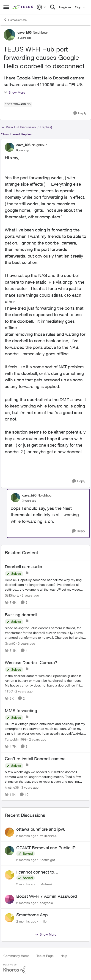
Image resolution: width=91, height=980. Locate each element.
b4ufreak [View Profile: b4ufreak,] (46, 884)
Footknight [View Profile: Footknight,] (47, 860)
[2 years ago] (30, 595)
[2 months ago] (26, 835)
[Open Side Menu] (6, 7)
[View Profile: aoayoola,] (9, 899)
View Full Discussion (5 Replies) (27, 127)
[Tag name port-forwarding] (18, 104)
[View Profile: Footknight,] (9, 851)
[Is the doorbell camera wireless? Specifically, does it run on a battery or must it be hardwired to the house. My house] (45, 680)
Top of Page (45, 956)
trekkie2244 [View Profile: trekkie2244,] (48, 835)
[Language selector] (42, 7)
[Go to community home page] (23, 7)
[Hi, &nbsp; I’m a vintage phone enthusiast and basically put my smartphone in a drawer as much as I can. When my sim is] (45, 729)
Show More (14, 92)
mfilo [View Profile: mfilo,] (43, 921)
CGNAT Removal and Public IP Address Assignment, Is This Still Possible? (48, 848)
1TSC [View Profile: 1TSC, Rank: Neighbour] (9, 691)
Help (64, 956)
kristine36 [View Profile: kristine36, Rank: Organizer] (12, 787)
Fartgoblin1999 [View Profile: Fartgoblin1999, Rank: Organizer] (16, 739)
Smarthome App (32, 915)
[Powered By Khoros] (45, 969)
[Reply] (80, 113)
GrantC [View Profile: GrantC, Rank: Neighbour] (10, 643)
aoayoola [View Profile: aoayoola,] (46, 903)
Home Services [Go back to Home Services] (15, 20)
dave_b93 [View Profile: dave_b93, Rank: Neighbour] (25, 32)
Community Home (17, 956)
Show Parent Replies (16, 134)
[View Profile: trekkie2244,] (9, 832)
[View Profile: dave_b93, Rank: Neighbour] (9, 35)
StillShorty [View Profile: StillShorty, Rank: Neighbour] (12, 595)
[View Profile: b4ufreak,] (9, 875)
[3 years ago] (26, 643)
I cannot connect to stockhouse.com (35, 872)
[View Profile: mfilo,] (9, 918)
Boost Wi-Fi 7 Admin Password (47, 896)
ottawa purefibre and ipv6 (41, 829)
